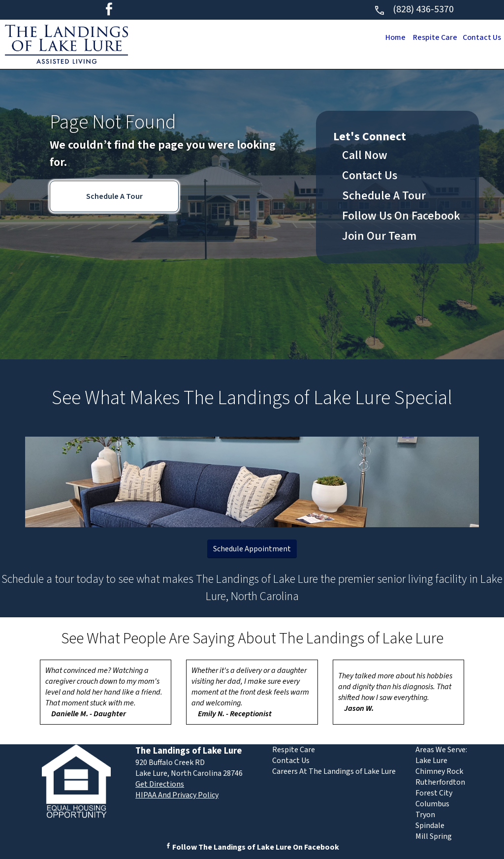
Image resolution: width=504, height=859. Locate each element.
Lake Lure (431, 761)
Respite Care (433, 37)
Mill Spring (434, 836)
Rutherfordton (440, 782)
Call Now (365, 155)
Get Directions (160, 784)
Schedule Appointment (252, 549)
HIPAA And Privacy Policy (177, 795)
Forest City (434, 793)
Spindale (430, 826)
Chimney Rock (439, 771)
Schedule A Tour (114, 196)
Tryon (425, 815)
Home (392, 37)
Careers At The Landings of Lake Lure (334, 771)
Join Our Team (379, 236)
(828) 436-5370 (414, 9)
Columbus (432, 804)
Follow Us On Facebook (401, 216)
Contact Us (481, 37)
